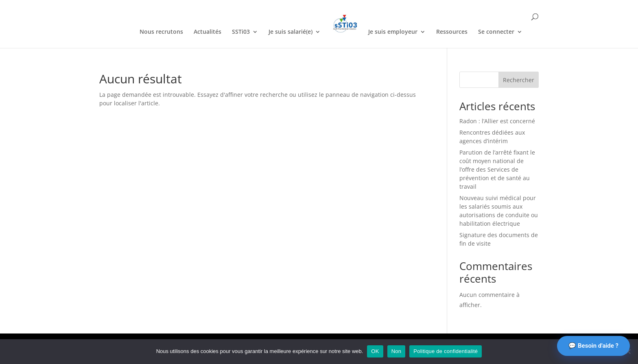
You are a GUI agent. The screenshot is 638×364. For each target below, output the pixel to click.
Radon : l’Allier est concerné (497, 121)
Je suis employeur (393, 32)
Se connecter (496, 32)
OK (375, 351)
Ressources (452, 32)
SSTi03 (241, 32)
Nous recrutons (161, 32)
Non (397, 351)
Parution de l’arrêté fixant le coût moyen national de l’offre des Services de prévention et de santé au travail (497, 169)
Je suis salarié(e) (291, 32)
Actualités (208, 32)
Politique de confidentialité (446, 351)
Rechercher (519, 80)
